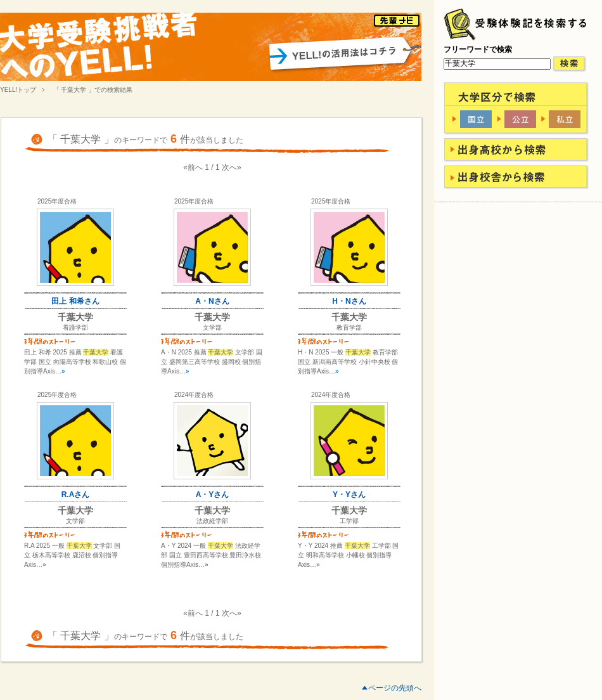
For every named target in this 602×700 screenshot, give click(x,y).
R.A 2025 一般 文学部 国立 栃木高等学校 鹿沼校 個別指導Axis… (72, 555)
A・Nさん (212, 301)
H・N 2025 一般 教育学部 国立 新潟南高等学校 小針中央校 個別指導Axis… (348, 362)
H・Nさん (349, 301)
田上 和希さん (75, 301)
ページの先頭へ (395, 688)
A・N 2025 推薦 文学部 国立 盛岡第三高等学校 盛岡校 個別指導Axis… (212, 362)
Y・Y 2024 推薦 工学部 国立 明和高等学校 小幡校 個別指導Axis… (348, 555)
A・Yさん (213, 495)
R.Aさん (76, 495)
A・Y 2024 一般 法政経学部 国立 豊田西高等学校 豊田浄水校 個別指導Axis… (211, 555)
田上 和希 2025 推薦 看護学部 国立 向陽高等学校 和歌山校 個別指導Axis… (75, 362)
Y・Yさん (349, 495)
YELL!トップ (18, 90)
